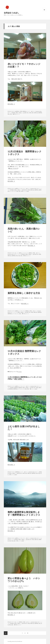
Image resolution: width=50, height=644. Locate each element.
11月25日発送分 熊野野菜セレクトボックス (24, 352)
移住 (22, 256)
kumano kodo (39, 111)
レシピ (17, 253)
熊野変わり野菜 (19, 111)
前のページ (6, 633)
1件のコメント (26, 314)
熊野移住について (26, 111)
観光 (12, 625)
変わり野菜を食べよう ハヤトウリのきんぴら (24, 580)
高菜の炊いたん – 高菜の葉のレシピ (24, 230)
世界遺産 (13, 113)
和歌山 (17, 113)
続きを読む (11, 104)
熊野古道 (36, 113)
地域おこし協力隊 (23, 113)
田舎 (9, 114)
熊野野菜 (40, 113)
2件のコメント (17, 114)
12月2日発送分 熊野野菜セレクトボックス (25, 153)
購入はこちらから (13, 168)
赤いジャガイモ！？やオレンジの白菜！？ (24, 65)
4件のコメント (18, 625)
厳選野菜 (16, 388)
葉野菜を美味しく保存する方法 (24, 293)
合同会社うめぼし (12, 13)
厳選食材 (20, 388)
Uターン (9, 113)
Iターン (34, 111)
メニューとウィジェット (44, 12)
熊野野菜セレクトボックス (13, 314)
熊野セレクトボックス (20, 189)
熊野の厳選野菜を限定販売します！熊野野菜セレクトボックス (24, 513)
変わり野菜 (29, 113)
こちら (20, 372)
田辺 (11, 114)
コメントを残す (26, 191)
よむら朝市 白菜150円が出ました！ (24, 428)
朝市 (33, 113)
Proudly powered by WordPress (15, 641)
